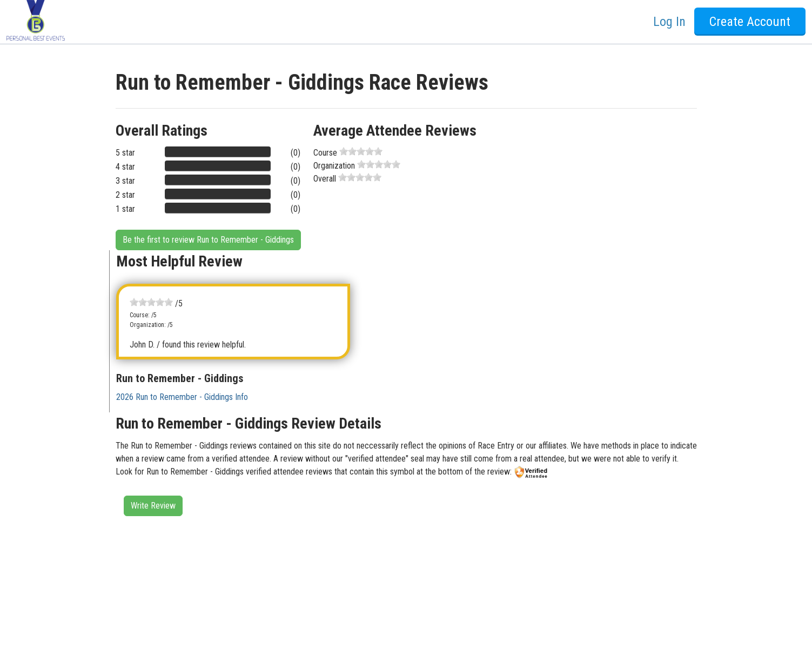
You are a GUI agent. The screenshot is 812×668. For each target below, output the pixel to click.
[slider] (361, 151)
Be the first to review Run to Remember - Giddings (208, 240)
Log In (669, 22)
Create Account (750, 22)
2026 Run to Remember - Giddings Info (182, 397)
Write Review (153, 506)
